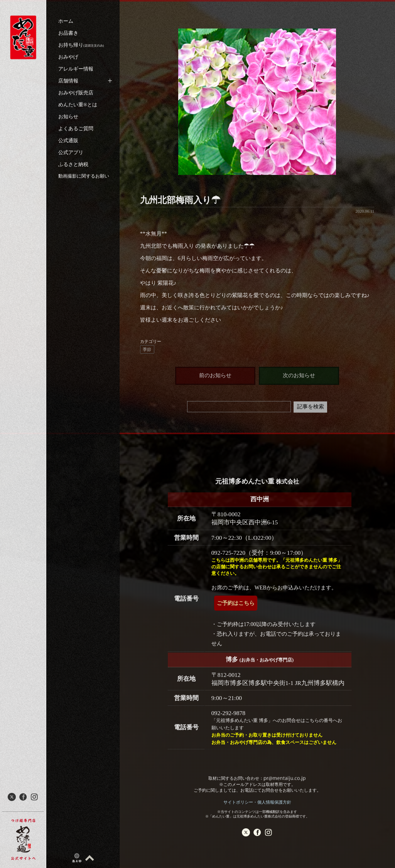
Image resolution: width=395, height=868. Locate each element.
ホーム (66, 21)
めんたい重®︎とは (78, 105)
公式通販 (68, 140)
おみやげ (68, 57)
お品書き (68, 33)
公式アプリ (71, 152)
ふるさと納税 (73, 164)
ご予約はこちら (236, 603)
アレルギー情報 (76, 69)
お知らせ (68, 117)
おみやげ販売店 (76, 93)
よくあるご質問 (76, 128)
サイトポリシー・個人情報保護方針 (257, 802)
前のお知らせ (215, 375)
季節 (147, 349)
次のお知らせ (299, 375)
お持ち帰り (81, 45)
